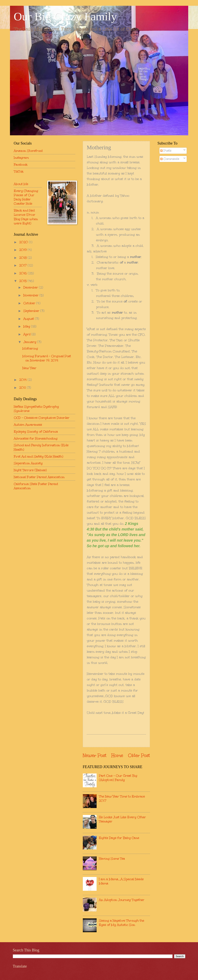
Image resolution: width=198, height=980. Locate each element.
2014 (23, 380)
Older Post (139, 755)
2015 (23, 281)
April (27, 334)
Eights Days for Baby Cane (119, 838)
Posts (166, 150)
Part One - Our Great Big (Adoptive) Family (118, 778)
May (27, 326)
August (29, 319)
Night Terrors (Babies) (30, 470)
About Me (21, 184)
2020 (24, 242)
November (31, 295)
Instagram (21, 158)
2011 (23, 388)
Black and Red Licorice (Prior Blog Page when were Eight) (26, 217)
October (30, 303)
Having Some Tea (112, 859)
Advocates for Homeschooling (36, 438)
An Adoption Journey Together (122, 900)
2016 (23, 273)
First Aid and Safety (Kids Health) (39, 456)
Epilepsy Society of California (36, 431)
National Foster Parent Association (39, 477)
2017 (23, 265)
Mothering (30, 348)
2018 (23, 258)
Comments (170, 159)
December (31, 287)
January (30, 342)
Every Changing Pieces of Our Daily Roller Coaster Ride (26, 197)
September (32, 311)
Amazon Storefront (28, 151)
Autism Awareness (28, 425)
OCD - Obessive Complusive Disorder (42, 418)
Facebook (21, 164)
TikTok (19, 171)
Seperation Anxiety (28, 463)
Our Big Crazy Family (65, 17)
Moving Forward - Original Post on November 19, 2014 (47, 358)
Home (117, 755)
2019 (23, 250)
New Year (29, 368)
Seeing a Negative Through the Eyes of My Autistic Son (122, 923)
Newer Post (95, 755)
